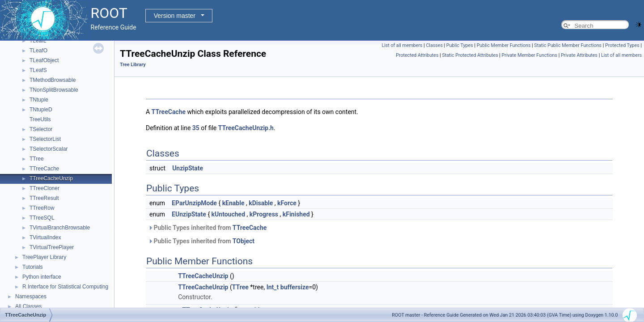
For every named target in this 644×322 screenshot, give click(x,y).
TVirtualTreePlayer (52, 247)
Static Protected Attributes (470, 55)
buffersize (295, 287)
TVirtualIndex (45, 237)
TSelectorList (45, 139)
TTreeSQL (42, 218)
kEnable (233, 203)
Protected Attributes (417, 55)
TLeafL (38, 41)
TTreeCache (44, 169)
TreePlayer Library (44, 257)
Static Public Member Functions (568, 45)
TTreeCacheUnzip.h (246, 128)
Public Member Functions (504, 45)
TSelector (41, 129)
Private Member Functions (530, 55)
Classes (434, 45)
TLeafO (38, 51)
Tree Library (133, 65)
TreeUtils (40, 119)
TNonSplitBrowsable (54, 90)
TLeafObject (44, 60)
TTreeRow (42, 208)
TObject (244, 241)
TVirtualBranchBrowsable (60, 228)
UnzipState (188, 168)
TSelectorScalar (49, 149)
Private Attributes (579, 55)
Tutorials (33, 267)
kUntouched (228, 214)
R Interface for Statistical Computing (65, 287)
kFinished (296, 214)
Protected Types (622, 45)
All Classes (28, 306)
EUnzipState (189, 214)
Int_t (273, 287)
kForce (287, 203)
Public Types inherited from (207, 228)
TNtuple (39, 100)
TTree (37, 159)
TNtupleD (41, 110)
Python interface (42, 277)
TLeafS (38, 70)
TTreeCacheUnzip (51, 178)
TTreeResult (44, 198)
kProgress (264, 214)
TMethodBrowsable (53, 80)
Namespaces (31, 297)
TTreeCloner (44, 188)
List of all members (402, 45)
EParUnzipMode (194, 203)
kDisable (261, 203)
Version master (175, 16)
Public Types (460, 45)
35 (196, 128)
